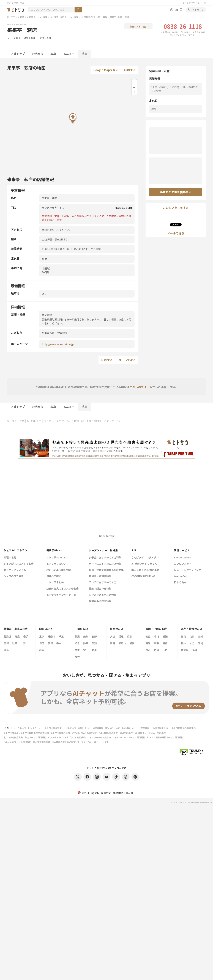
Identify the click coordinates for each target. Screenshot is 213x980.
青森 (17, 636)
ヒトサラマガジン (56, 564)
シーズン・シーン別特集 (103, 550)
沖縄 (195, 650)
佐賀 (192, 636)
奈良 (113, 643)
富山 (86, 650)
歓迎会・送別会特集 (100, 576)
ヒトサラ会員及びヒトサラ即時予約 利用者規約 (26, 733)
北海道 (7, 636)
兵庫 (121, 636)
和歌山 (122, 643)
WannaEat (180, 576)
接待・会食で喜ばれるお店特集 (106, 570)
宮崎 (201, 643)
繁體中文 (118, 793)
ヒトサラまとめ (55, 583)
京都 (130, 636)
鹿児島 (185, 650)
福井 (77, 657)
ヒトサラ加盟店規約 (60, 733)
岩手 (26, 636)
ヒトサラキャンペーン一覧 (61, 595)
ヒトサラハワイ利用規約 (99, 737)
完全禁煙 (62, 333)
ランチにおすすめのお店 (103, 583)
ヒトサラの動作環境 (52, 728)
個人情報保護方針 (42, 742)
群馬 (42, 650)
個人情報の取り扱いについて (66, 742)
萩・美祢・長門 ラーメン (95, 421)
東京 (42, 636)
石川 (94, 650)
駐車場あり (48, 333)
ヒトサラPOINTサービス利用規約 (129, 737)
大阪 (113, 636)
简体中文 (106, 793)
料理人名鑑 (10, 558)
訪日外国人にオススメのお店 (62, 589)
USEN (6, 728)
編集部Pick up (55, 550)
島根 (165, 643)
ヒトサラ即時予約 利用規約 (183, 728)
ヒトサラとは (34, 728)
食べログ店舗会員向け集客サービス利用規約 (25, 737)
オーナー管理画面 (140, 728)
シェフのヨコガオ (14, 576)
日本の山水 (180, 583)
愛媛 (165, 636)
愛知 (94, 643)
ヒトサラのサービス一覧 (194, 3)
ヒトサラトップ (19, 728)
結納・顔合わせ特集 (100, 589)
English (94, 793)
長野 (94, 636)
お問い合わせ (84, 728)
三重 (77, 650)
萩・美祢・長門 (16, 421)
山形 (23, 643)
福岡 (184, 636)
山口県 (21, 17)
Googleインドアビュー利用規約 (150, 733)
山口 (165, 650)
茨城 (50, 643)
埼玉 (42, 643)
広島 (157, 650)
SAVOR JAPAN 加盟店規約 (84, 733)
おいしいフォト (183, 564)
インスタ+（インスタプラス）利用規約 (67, 737)
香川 (157, 636)
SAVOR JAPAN (182, 558)
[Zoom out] (134, 87)
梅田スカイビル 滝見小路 (145, 570)
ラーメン (11, 38)
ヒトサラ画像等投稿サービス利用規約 (165, 737)
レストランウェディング (188, 570)
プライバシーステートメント (95, 742)
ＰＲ (134, 550)
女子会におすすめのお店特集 (105, 558)
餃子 (18, 38)
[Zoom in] (134, 82)
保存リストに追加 (138, 26)
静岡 (86, 643)
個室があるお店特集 (100, 601)
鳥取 (157, 643)
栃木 (59, 643)
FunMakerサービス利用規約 (17, 742)
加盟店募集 (98, 728)
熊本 (184, 643)
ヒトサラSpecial (56, 558)
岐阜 (77, 643)
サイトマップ (70, 728)
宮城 (6, 643)
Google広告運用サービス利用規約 (116, 733)
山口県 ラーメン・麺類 (37, 17)
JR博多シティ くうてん (144, 564)
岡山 (148, 650)
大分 (192, 643)
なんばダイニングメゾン (145, 558)
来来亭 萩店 (116, 17)
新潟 (77, 636)
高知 (148, 643)
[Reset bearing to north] (134, 92)
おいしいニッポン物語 (59, 570)
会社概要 (126, 728)
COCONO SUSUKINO (143, 576)
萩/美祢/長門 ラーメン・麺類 (94, 17)
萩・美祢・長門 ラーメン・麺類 (64, 17)
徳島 (148, 636)
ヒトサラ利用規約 (159, 728)
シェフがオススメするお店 (19, 564)
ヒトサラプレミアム (15, 570)
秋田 (15, 643)
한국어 (129, 793)
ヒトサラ (11, 17)
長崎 (201, 636)
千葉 (61, 636)
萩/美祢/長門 (34, 421)
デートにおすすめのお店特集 (105, 564)
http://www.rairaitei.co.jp (58, 344)
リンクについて (112, 728)
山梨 (86, 636)
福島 (6, 650)
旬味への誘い (54, 576)
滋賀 (132, 643)
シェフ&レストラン (16, 550)
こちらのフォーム (141, 387)
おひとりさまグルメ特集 (103, 595)
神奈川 (51, 636)
